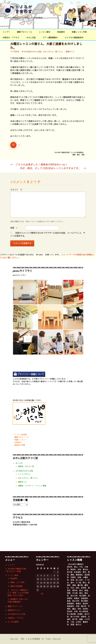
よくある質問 (13, 622)
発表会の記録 (20, 445)
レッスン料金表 (21, 434)
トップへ (6, 32)
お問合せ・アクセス (11, 38)
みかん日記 (31, 38)
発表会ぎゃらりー (15, 610)
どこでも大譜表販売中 (74, 38)
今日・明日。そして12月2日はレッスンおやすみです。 (53, 168)
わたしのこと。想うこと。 (53, 52)
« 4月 (41, 594)
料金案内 (61, 32)
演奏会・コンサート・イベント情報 (32, 486)
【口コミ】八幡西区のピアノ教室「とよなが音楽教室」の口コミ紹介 (18, 593)
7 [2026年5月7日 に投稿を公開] (51, 576)
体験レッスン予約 (79, 32)
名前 (14, 228)
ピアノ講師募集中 (50, 38)
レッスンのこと (24, 474)
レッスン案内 (45, 32)
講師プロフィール (24, 32)
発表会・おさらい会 (26, 466)
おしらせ (19, 463)
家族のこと (70, 52)
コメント (16, 190)
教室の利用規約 (16, 586)
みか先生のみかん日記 (32, 52)
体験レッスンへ (21, 440)
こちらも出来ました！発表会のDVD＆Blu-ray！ (39, 164)
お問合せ (18, 442)
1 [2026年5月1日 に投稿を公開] (54, 572)
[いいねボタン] (13, 145)
